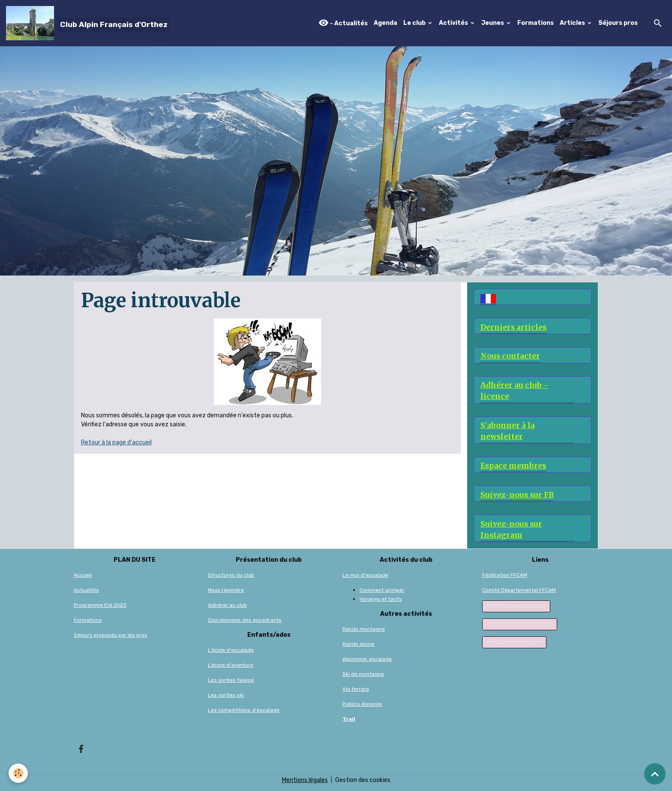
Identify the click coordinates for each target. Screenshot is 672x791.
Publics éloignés (362, 704)
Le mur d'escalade (365, 575)
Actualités (86, 590)
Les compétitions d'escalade (244, 710)
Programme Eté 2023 (100, 605)
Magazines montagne (514, 642)
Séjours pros (618, 23)
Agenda (385, 23)
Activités (454, 23)
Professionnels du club (516, 606)
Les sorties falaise (231, 680)
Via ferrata (356, 689)
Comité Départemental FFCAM (519, 590)
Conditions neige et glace (520, 624)
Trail (349, 719)
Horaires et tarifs (381, 599)
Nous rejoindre (226, 590)
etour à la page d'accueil (118, 442)
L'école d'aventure (231, 665)
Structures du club (231, 575)
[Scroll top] (655, 774)
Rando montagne (364, 629)
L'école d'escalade (231, 650)
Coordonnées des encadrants (245, 620)
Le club (415, 23)
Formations (535, 23)
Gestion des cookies (363, 780)
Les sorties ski (226, 695)
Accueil (83, 575)
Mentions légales (305, 780)
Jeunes (493, 23)
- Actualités (343, 23)
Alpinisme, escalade (367, 659)
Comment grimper (382, 590)
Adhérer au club (227, 605)
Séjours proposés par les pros (111, 635)
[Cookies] (18, 773)
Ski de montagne (363, 674)
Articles (573, 23)
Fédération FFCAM (505, 575)
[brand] (88, 23)
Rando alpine (358, 644)
